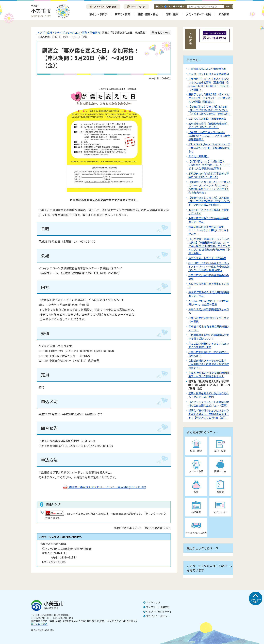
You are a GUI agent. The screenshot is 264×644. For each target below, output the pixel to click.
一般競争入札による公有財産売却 (207, 69)
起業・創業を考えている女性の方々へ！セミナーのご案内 (209, 395)
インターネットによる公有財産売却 (209, 74)
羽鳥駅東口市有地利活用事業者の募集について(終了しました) (209, 175)
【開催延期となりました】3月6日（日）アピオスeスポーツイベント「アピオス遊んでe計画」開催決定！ (209, 110)
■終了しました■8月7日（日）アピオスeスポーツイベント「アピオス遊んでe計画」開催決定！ (209, 98)
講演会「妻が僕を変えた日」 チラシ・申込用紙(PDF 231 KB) (105, 487)
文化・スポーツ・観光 (199, 14)
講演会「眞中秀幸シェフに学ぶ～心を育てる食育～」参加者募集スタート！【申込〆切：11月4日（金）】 (209, 414)
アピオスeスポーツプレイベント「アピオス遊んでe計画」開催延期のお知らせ (209, 148)
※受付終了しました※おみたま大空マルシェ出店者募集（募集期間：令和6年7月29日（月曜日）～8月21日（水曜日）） (209, 84)
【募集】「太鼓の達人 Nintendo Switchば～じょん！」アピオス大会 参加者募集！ (209, 136)
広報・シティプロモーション (63, 32)
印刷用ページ (162, 32)
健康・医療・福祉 (148, 14)
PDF (178, 6)
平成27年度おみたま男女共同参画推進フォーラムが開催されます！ (209, 374)
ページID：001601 (160, 78)
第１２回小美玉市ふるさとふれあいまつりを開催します (209, 345)
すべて (161, 6)
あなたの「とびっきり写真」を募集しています (209, 211)
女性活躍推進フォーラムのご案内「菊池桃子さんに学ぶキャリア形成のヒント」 (209, 364)
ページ (170, 6)
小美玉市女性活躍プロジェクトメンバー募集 (209, 320)
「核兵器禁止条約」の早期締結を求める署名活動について (209, 337)
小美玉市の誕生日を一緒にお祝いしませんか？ (209, 354)
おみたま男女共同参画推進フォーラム (209, 311)
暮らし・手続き (98, 14)
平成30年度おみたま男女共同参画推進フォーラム (209, 294)
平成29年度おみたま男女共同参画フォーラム (209, 328)
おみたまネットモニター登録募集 (207, 258)
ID (184, 6)
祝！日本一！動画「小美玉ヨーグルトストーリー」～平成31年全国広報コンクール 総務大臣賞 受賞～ (209, 267)
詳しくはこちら (39, 624)
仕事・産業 (172, 14)
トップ (41, 32)
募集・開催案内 (91, 32)
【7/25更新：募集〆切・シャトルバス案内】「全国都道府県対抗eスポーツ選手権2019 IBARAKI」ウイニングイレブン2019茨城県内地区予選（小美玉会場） (209, 246)
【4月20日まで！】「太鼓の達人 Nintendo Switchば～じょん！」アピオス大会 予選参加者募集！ (209, 165)
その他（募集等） (199, 156)
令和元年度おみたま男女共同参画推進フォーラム (209, 220)
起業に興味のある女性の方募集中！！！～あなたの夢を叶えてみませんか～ (209, 230)
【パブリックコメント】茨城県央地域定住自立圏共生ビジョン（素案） (209, 404)
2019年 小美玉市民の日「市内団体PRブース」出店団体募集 (208, 303)
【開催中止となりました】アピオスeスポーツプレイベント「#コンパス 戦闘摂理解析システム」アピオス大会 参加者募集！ (209, 187)
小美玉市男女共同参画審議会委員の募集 (209, 277)
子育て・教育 (122, 14)
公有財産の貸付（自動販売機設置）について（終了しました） (209, 125)
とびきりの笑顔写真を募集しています (209, 285)
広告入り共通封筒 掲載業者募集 (207, 119)
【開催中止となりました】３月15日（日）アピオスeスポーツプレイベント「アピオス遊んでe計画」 (209, 201)
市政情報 (224, 14)
